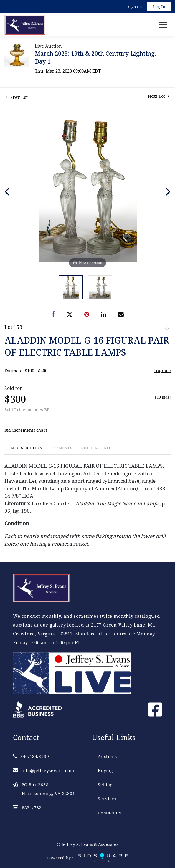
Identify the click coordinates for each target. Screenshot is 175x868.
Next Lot (159, 96)
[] (163, 397)
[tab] (23, 450)
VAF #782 (27, 808)
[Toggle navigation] (163, 25)
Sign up (135, 7)
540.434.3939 (31, 756)
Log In (159, 7)
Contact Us (109, 813)
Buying (105, 770)
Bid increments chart (26, 430)
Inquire (162, 370)
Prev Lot (17, 97)
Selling (105, 785)
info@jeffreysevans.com (43, 770)
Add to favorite (167, 328)
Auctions (107, 756)
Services (107, 799)
